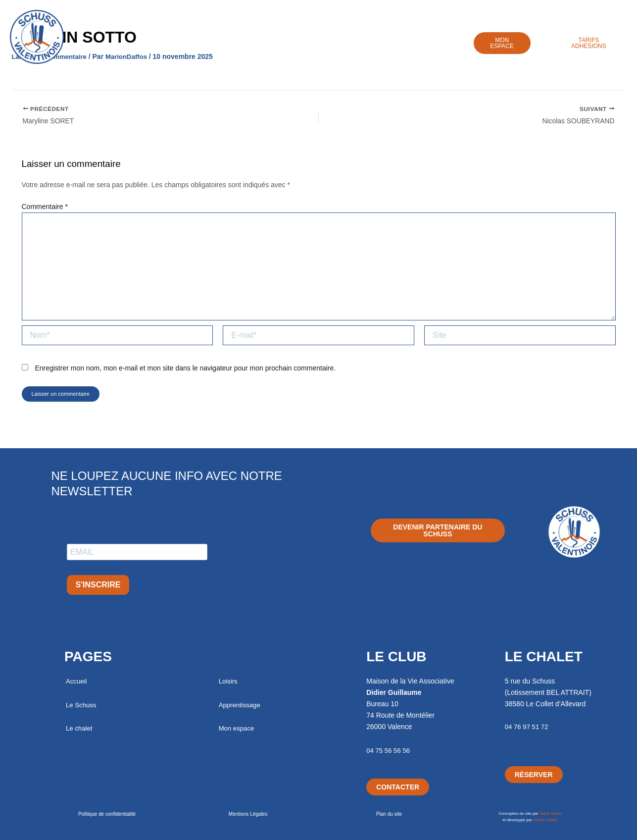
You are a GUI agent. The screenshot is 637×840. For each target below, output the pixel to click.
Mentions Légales (248, 814)
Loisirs (318, 48)
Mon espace (238, 728)
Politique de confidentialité (107, 814)
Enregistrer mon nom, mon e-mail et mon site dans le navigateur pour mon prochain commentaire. (185, 372)
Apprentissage (376, 48)
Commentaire (45, 210)
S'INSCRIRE (98, 585)
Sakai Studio (551, 814)
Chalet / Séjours (257, 48)
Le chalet (80, 728)
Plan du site (389, 814)
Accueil (138, 48)
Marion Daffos (545, 820)
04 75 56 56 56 (389, 750)
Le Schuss (190, 48)
